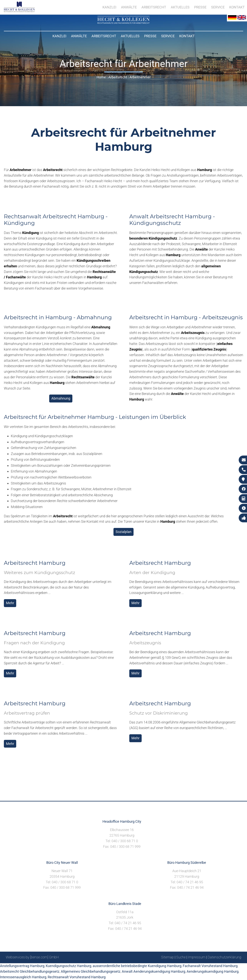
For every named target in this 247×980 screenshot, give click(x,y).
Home (101, 77)
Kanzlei (59, 36)
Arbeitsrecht (104, 36)
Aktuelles (130, 36)
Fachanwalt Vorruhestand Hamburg (210, 966)
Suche (181, 957)
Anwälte (79, 36)
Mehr (10, 603)
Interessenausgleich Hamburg (23, 977)
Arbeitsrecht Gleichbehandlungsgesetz (30, 971)
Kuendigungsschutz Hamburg (69, 966)
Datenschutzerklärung (224, 957)
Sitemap (167, 957)
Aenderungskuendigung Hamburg (213, 971)
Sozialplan (123, 532)
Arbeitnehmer (140, 77)
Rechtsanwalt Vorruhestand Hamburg (77, 977)
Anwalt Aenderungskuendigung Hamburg (154, 971)
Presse (150, 36)
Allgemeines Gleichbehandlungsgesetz (91, 971)
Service (168, 36)
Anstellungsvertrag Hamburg (22, 966)
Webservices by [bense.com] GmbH (32, 957)
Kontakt (187, 36)
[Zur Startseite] (123, 22)
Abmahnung (61, 398)
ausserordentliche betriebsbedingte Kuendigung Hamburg (137, 966)
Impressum (197, 957)
